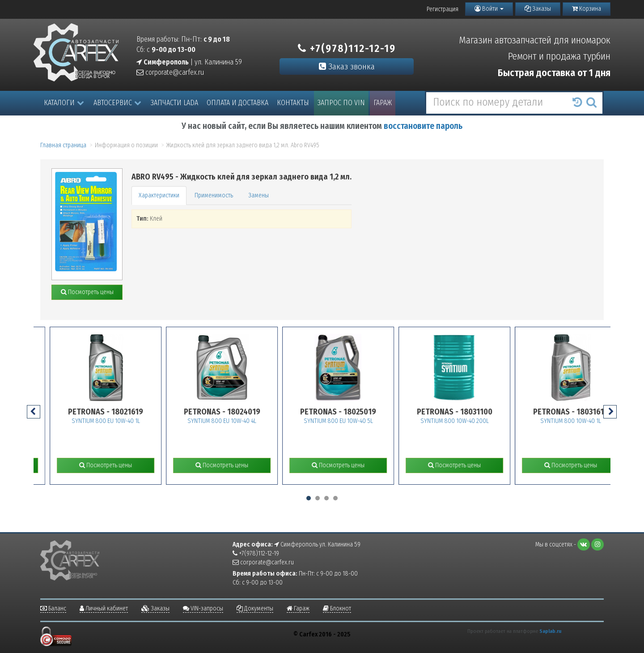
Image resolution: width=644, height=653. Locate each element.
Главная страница (63, 145)
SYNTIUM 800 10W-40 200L (471, 421)
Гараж (383, 103)
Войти (489, 9)
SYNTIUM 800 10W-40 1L (588, 421)
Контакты (293, 103)
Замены (258, 195)
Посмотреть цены (87, 292)
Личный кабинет (104, 608)
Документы (255, 608)
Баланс (53, 608)
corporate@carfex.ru (170, 72)
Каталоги (64, 103)
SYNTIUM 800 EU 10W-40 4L (239, 421)
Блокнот (337, 608)
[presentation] (34, 412)
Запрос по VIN (341, 103)
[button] (309, 498)
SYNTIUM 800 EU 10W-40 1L (122, 421)
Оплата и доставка (237, 103)
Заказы (538, 9)
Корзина (587, 9)
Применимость (214, 195)
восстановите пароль (423, 126)
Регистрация (443, 9)
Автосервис (117, 103)
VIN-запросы (203, 608)
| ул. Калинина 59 (189, 62)
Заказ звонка (347, 66)
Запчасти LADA (174, 103)
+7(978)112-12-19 (347, 48)
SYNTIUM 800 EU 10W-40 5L (355, 421)
